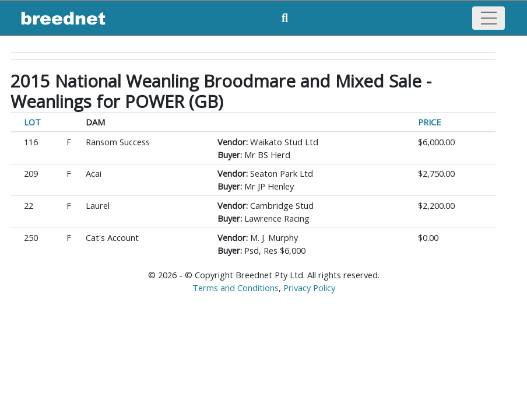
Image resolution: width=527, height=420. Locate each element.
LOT (32, 122)
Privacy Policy (309, 288)
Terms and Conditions (236, 288)
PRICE (430, 122)
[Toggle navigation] (489, 18)
